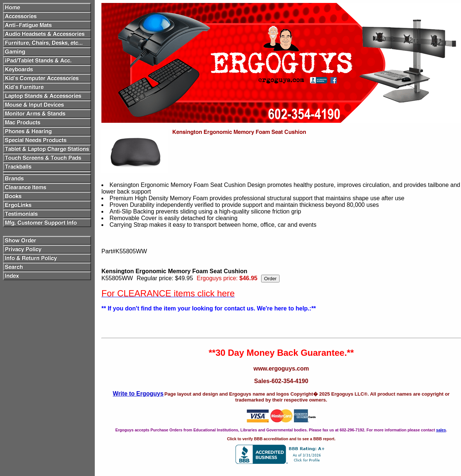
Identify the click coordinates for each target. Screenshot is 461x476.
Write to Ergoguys (138, 394)
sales (441, 430)
